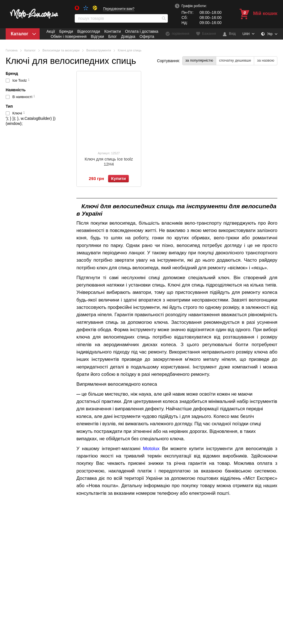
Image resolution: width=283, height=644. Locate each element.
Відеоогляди (89, 31)
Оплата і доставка (142, 31)
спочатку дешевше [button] (235, 60)
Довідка (128, 36)
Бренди (66, 31)
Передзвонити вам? (119, 9)
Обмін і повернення (69, 36)
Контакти (112, 31)
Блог (112, 36)
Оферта (147, 36)
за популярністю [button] (199, 60)
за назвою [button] (266, 60)
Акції (51, 31)
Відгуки (97, 36)
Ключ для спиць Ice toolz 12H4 (109, 161)
